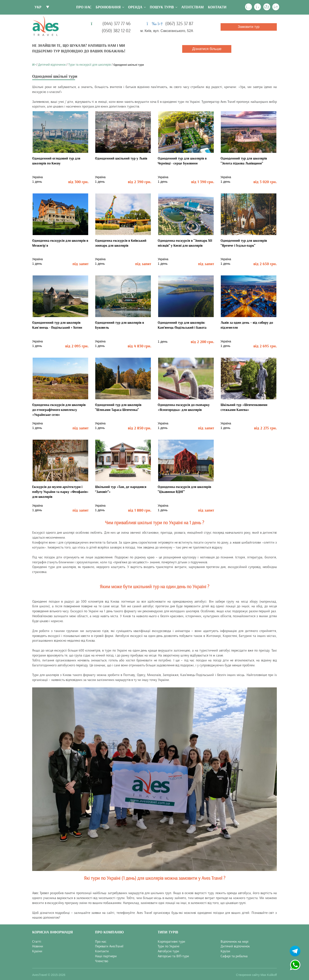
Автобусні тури (168, 951)
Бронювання (108, 7)
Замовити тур (249, 27)
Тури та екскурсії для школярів (90, 65)
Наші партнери (106, 956)
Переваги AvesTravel (109, 946)
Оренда (135, 7)
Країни (37, 951)
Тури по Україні (169, 946)
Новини (38, 946)
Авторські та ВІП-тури (173, 956)
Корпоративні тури (171, 941)
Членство (102, 961)
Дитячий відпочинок (52, 65)
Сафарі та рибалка (234, 956)
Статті (37, 941)
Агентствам (192, 7)
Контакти (217, 7)
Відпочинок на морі (235, 941)
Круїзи (225, 951)
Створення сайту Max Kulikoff (256, 975)
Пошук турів (162, 7)
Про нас (84, 7)
